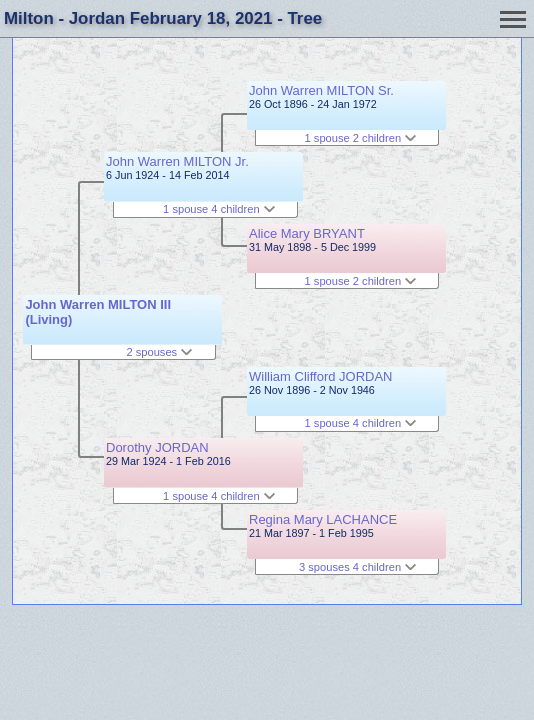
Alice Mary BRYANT (307, 233)
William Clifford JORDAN (321, 376)
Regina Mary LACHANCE (323, 519)
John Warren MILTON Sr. (321, 90)
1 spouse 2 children (361, 138)
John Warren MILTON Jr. (177, 161)
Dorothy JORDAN (157, 447)
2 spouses (159, 352)
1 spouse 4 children (219, 209)
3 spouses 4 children (357, 567)
